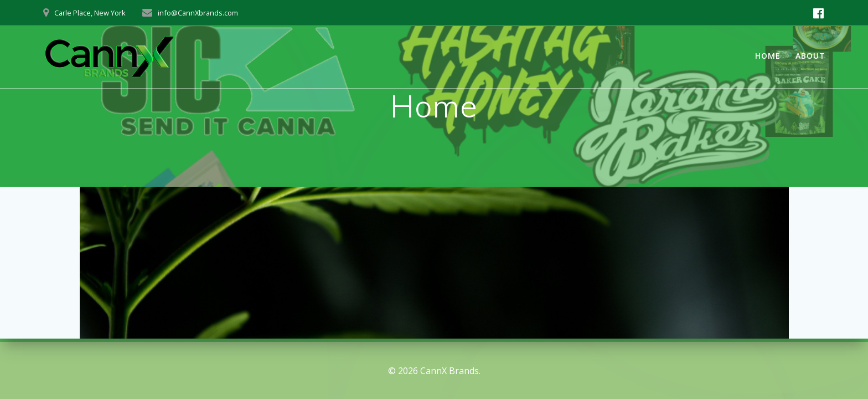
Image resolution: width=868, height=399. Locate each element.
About (810, 56)
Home (768, 56)
